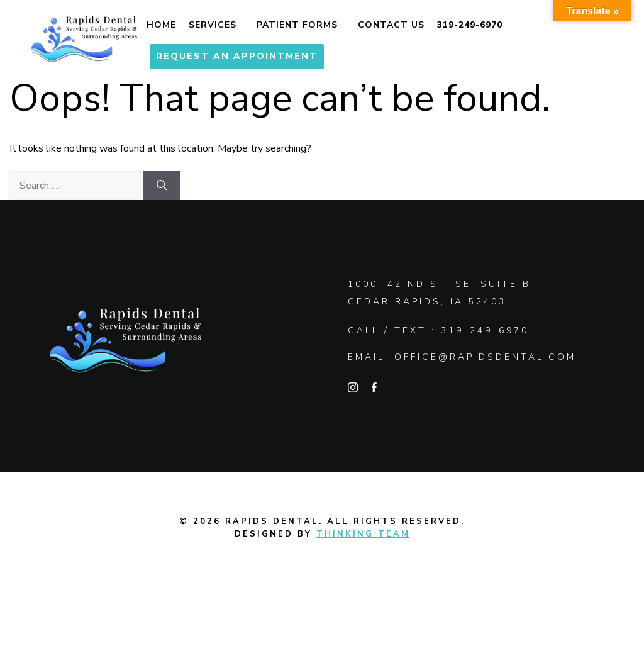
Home (161, 25)
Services (213, 25)
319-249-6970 (470, 25)
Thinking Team (363, 534)
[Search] (162, 186)
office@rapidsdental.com (485, 357)
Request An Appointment (237, 56)
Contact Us (391, 25)
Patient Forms (297, 25)
